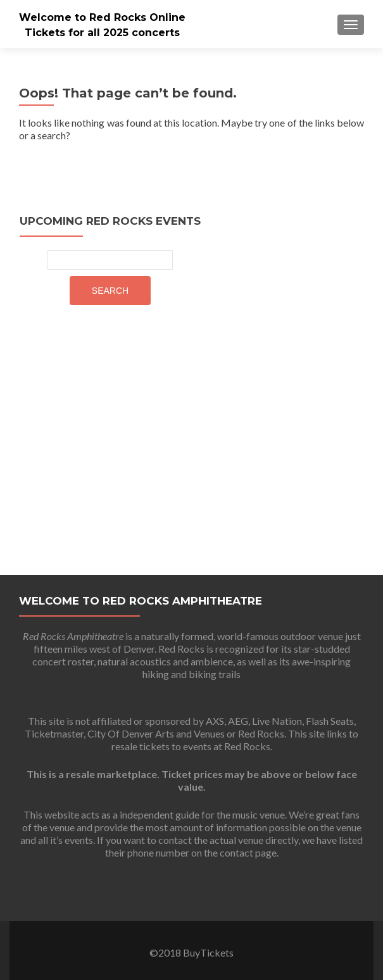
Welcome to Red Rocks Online (102, 17)
